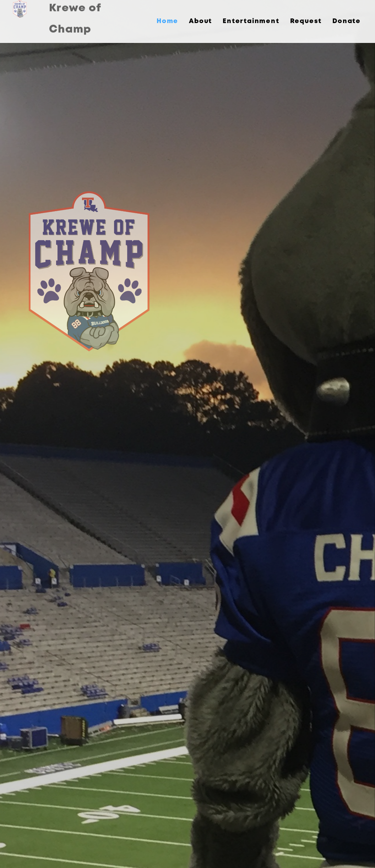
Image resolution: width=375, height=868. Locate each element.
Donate (347, 21)
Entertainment (251, 21)
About (200, 21)
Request (306, 21)
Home (167, 21)
